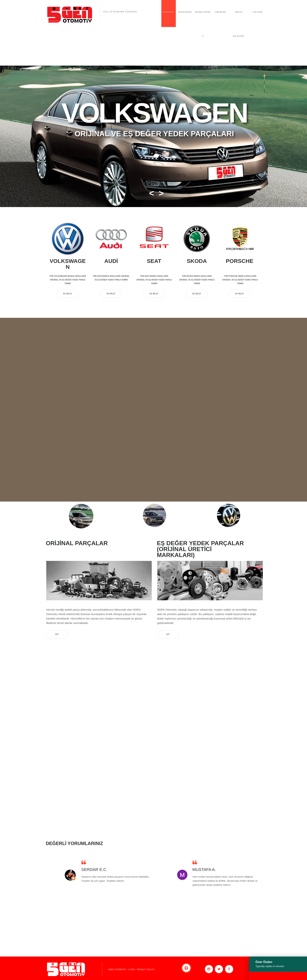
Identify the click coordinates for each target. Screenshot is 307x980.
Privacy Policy (145, 970)
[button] (150, 193)
